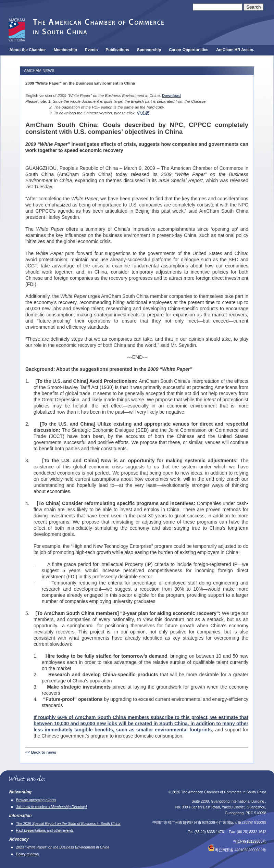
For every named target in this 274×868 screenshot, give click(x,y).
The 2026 (68, 823)
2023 (63, 847)
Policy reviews (28, 854)
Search (253, 7)
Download (171, 96)
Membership (65, 50)
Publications (117, 50)
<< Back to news (41, 752)
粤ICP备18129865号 (250, 841)
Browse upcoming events (36, 800)
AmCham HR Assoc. (235, 50)
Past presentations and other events (45, 830)
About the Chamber (28, 50)
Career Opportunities (189, 50)
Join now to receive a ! (52, 807)
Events (91, 50)
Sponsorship (149, 50)
